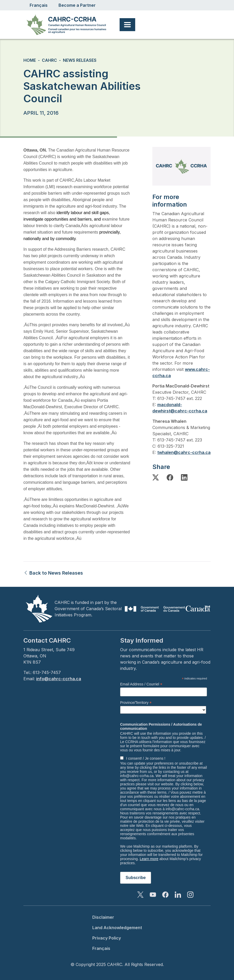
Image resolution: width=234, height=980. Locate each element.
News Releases (80, 60)
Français (39, 5)
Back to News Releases (53, 573)
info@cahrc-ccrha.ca (59, 679)
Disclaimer (103, 917)
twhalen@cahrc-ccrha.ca (184, 452)
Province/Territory (136, 703)
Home (30, 60)
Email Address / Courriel (141, 684)
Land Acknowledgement (117, 928)
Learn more (149, 859)
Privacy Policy (107, 938)
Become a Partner (77, 5)
